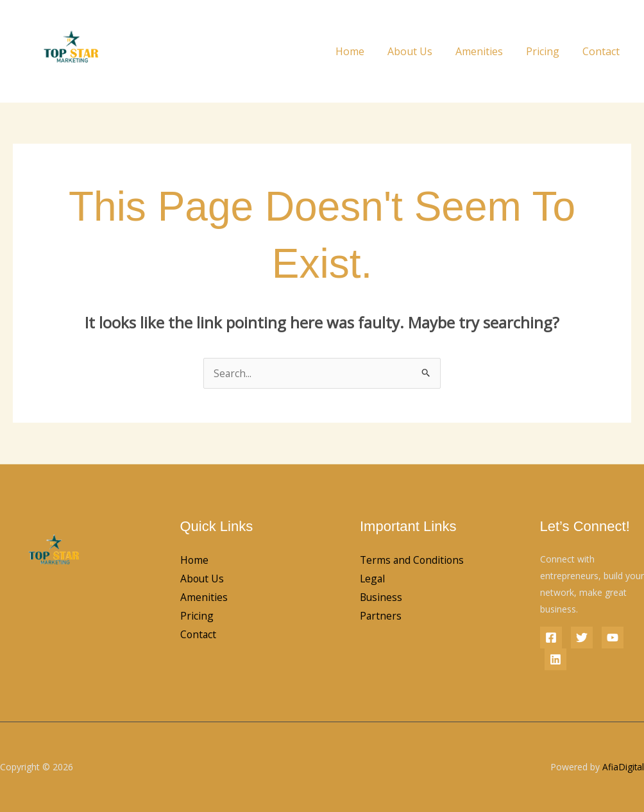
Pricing (547, 51)
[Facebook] (551, 638)
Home (361, 51)
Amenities (486, 51)
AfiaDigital (623, 767)
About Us (419, 51)
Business (382, 617)
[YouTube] (613, 638)
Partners (381, 636)
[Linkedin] (555, 659)
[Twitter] (582, 638)
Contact (602, 51)
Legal (373, 598)
